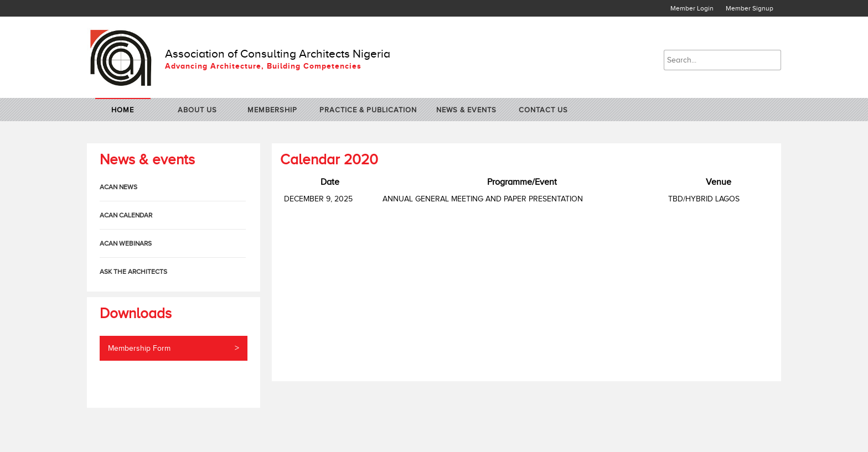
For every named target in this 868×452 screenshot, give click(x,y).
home (123, 110)
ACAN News (118, 187)
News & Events (466, 110)
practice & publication (368, 110)
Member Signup (750, 8)
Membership (272, 110)
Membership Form (174, 348)
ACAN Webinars (126, 243)
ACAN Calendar (126, 215)
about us (197, 110)
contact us (543, 110)
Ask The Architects (133, 272)
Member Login (692, 8)
